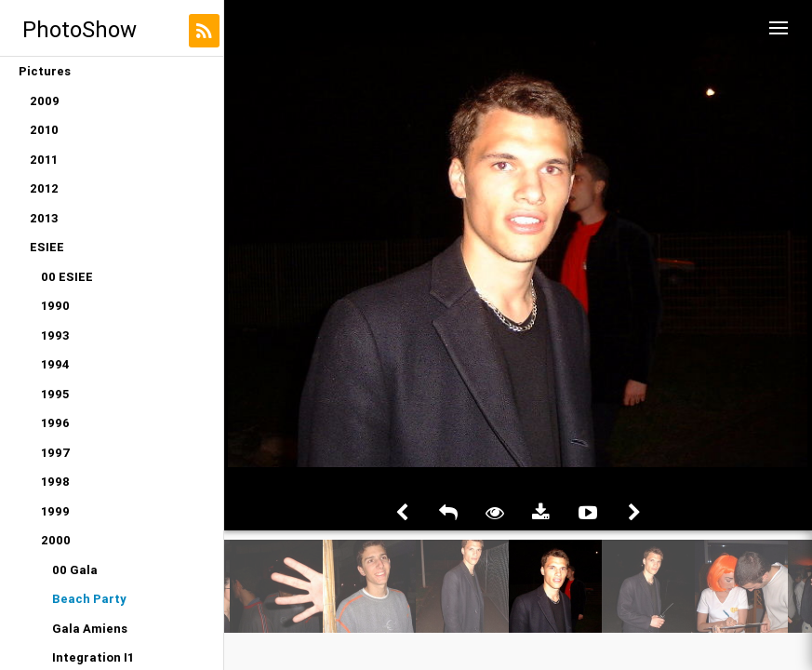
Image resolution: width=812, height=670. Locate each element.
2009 (45, 101)
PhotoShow (80, 29)
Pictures (45, 71)
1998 (55, 482)
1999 (55, 511)
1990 (55, 306)
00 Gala (75, 570)
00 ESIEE (67, 277)
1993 (55, 335)
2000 (56, 540)
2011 (44, 160)
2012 (44, 188)
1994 (55, 364)
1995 (55, 394)
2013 (44, 218)
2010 (44, 130)
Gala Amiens (90, 629)
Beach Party (89, 599)
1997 (56, 453)
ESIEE (47, 247)
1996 (55, 423)
